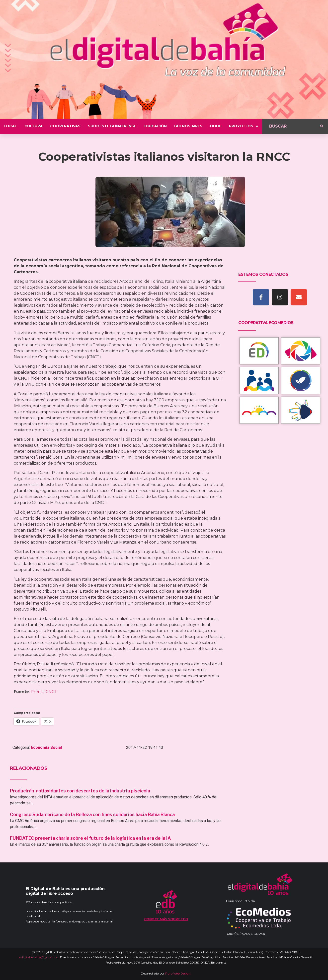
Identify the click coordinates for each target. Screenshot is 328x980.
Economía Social (46, 747)
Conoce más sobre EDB (166, 919)
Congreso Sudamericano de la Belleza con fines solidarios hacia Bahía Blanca (92, 814)
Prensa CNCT (44, 692)
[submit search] (322, 126)
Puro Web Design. (178, 973)
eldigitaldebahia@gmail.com (39, 957)
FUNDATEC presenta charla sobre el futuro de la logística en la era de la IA (90, 838)
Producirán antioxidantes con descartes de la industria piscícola (81, 791)
